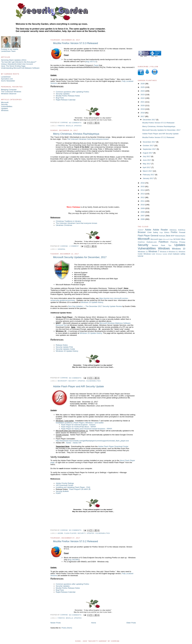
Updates (4, 108)
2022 (143, 98)
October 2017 (148, 146)
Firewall (182, 232)
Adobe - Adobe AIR (74, 443)
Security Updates (63, 94)
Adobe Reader (160, 230)
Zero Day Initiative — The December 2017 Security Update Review (95, 306)
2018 (143, 113)
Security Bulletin (62, 491)
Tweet (96, 65)
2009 (143, 208)
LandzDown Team (8, 51)
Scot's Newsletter (8, 81)
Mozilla (69, 126)
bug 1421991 (74, 560)
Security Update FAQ (64, 347)
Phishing (174, 242)
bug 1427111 (91, 61)
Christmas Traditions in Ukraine (68, 221)
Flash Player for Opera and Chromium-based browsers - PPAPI (87, 429)
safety (183, 254)
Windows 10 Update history (92, 302)
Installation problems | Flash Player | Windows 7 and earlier (80, 423)
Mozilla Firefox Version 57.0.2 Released (76, 541)
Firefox (61, 126)
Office (183, 239)
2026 (143, 84)
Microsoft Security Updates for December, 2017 (80, 257)
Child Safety (153, 232)
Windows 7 (154, 251)
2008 (143, 212)
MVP (173, 236)
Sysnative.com (7, 79)
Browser (142, 232)
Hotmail (162, 236)
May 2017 (147, 164)
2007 (143, 216)
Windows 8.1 (173, 252)
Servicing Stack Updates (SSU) (14, 60)
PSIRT (58, 493)
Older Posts (131, 623)
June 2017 (147, 160)
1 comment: (74, 246)
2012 (143, 197)
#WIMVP (141, 230)
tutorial (141, 256)
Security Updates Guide (65, 349)
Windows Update (162, 254)
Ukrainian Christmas (64, 225)
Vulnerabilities (7, 106)
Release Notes (62, 345)
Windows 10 (179, 249)
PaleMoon (164, 242)
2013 (143, 194)
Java (168, 236)
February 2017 (149, 175)
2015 (143, 186)
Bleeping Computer (9, 90)
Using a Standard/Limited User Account (17, 64)
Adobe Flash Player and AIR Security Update (78, 386)
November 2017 (149, 142)
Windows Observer (9, 94)
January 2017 (148, 178)
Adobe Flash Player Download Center (113, 446)
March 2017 (148, 171)
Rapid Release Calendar (66, 100)
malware (176, 254)
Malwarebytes (180, 236)
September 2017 (150, 149)
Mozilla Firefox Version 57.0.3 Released (76, 43)
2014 (143, 190)
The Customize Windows (11, 92)
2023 (143, 95)
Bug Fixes (60, 98)
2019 (143, 109)
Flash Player (70, 533)
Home (93, 623)
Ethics (167, 232)
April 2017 (147, 167)
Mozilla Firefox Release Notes (68, 96)
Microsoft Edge (168, 239)
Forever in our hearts (10, 49)
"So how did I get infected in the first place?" (19, 62)
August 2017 (148, 153)
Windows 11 (143, 252)
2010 (143, 205)
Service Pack (158, 245)
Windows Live (149, 254)
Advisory (173, 230)
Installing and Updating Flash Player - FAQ (73, 487)
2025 (143, 87)
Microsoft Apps (156, 239)
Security (4, 104)
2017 (143, 116)
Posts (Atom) (67, 628)
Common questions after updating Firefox (72, 92)
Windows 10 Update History (91, 333)
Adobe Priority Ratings (65, 483)
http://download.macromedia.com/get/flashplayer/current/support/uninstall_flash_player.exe (92, 441)
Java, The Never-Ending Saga (13, 66)
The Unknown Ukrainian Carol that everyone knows (88, 139)
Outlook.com (152, 242)
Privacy (182, 242)
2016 (143, 183)
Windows (5, 110)
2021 (143, 102)
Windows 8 (164, 252)
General (62, 249)
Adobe (61, 533)
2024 (143, 91)
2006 (143, 219)
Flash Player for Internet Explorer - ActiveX (78, 425)
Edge (161, 232)
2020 (143, 105)
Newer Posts (56, 623)
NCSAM (177, 239)
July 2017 (147, 156)
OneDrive (141, 242)
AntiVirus (182, 230)
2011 (143, 201)
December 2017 (149, 120)
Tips (170, 245)
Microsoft (5, 102)
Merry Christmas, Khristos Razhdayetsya (76, 134)
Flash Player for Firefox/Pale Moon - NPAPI (79, 427)
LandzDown (6, 77)
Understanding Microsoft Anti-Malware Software (20, 68)
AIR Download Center (65, 485)
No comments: (76, 123)
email (170, 254)
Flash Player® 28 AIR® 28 (80, 489)
